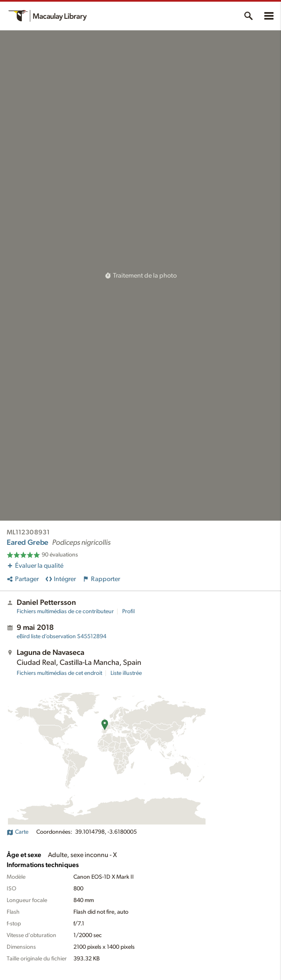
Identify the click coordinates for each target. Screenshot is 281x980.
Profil (128, 612)
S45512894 (61, 637)
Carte (18, 832)
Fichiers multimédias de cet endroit (59, 673)
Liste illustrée (126, 673)
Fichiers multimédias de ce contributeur (65, 612)
